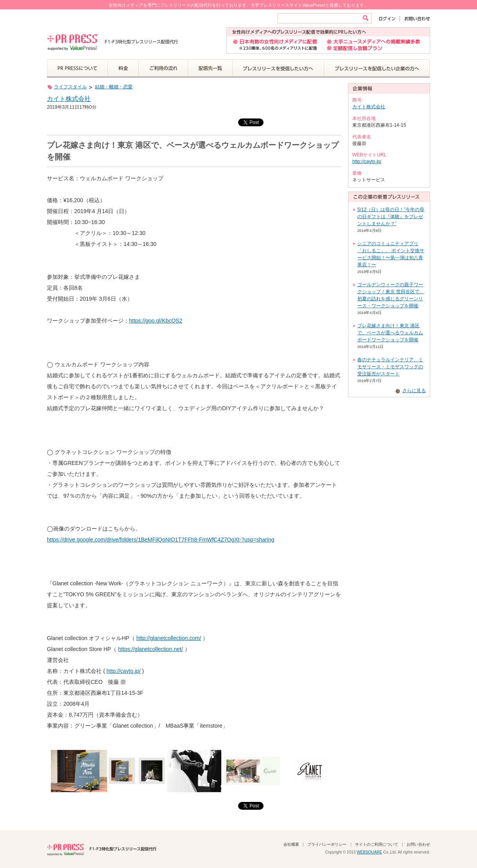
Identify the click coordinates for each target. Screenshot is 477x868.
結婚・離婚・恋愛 (114, 87)
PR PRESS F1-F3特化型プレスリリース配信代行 (102, 849)
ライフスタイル (70, 87)
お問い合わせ (415, 19)
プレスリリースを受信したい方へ (278, 68)
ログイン (389, 19)
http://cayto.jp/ (123, 671)
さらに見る (414, 391)
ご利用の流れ (163, 68)
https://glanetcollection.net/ (151, 649)
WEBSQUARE (369, 852)
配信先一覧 (210, 68)
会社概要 (291, 844)
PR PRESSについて (77, 68)
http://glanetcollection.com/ (169, 638)
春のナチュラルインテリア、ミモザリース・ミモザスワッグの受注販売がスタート (390, 367)
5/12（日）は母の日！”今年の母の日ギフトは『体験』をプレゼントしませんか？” (391, 217)
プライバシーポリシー (327, 844)
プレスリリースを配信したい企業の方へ (377, 68)
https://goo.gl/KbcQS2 (156, 321)
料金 (123, 68)
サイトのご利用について (377, 844)
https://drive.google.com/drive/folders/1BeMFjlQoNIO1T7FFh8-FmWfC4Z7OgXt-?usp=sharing (161, 540)
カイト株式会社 (69, 99)
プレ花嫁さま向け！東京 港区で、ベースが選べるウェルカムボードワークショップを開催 (390, 333)
